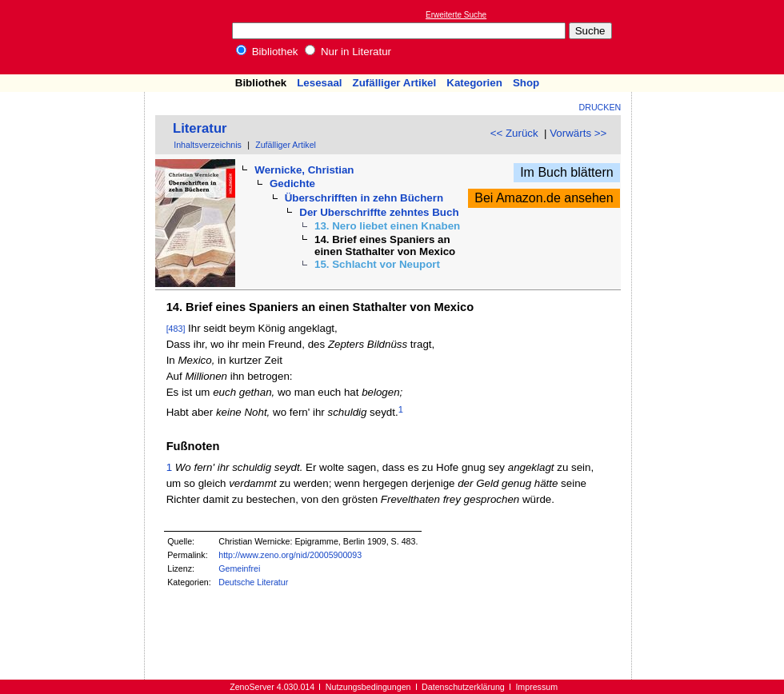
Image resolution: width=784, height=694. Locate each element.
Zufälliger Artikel (395, 83)
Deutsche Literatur (253, 582)
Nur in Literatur (348, 52)
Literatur (200, 128)
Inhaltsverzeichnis (208, 145)
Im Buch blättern (567, 172)
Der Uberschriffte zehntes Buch (379, 212)
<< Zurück (514, 133)
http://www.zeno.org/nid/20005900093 (290, 555)
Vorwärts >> (578, 133)
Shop (526, 83)
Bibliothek (267, 52)
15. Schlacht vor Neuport (377, 264)
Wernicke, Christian (304, 170)
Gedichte (292, 183)
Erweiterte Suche (456, 15)
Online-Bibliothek (76, 37)
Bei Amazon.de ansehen (544, 198)
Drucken (600, 107)
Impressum (536, 687)
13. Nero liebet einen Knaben (387, 226)
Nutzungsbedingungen (368, 687)
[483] (176, 329)
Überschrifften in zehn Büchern (364, 198)
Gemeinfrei (239, 568)
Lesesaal (319, 83)
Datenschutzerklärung (463, 687)
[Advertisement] (710, 37)
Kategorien (474, 83)
